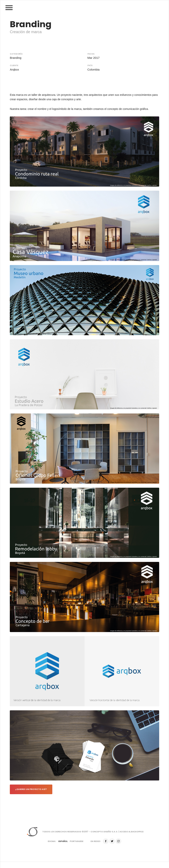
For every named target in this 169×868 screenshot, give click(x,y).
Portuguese (77, 842)
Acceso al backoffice (132, 832)
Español (63, 842)
